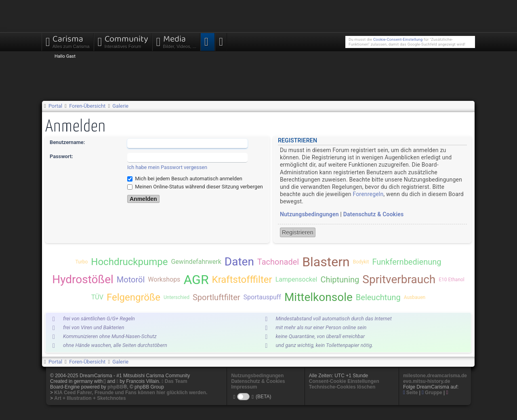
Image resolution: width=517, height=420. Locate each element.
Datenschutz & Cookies (374, 214)
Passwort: (61, 156)
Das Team (176, 381)
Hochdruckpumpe (129, 262)
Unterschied (177, 297)
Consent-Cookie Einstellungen (344, 381)
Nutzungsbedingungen (309, 214)
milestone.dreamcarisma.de (435, 376)
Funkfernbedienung (407, 262)
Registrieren (298, 232)
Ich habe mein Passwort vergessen (167, 167)
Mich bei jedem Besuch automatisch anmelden (185, 179)
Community (123, 41)
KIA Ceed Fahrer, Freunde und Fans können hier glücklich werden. (131, 393)
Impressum (244, 387)
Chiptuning (340, 280)
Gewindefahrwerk (196, 262)
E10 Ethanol (452, 280)
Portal (55, 106)
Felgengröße (133, 297)
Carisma (68, 41)
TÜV (97, 297)
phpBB (115, 387)
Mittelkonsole (318, 297)
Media (176, 41)
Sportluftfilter (216, 297)
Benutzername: (67, 142)
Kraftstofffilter (242, 280)
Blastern (326, 262)
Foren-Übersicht (87, 106)
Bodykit (361, 262)
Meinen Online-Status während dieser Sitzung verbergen (195, 187)
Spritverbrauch (399, 279)
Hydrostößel (83, 279)
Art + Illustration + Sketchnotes (90, 398)
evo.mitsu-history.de (427, 381)
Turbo (81, 262)
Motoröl (131, 280)
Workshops (164, 279)
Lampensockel (296, 279)
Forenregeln (368, 194)
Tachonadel (278, 262)
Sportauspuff (262, 297)
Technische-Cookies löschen (342, 387)
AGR (196, 280)
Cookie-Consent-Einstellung (398, 39)
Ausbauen (415, 297)
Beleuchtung (378, 297)
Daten (239, 262)
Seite (411, 393)
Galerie (120, 106)
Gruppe (432, 393)
